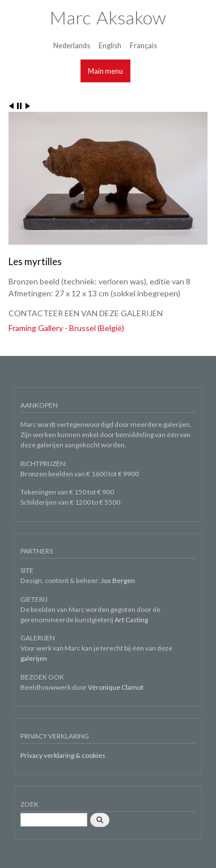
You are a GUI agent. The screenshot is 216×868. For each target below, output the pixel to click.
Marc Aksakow (108, 17)
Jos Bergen (118, 580)
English (110, 46)
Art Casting (131, 620)
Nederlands (72, 46)
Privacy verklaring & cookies (63, 755)
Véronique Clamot (116, 687)
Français (143, 46)
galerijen (34, 658)
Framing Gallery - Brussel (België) (66, 328)
